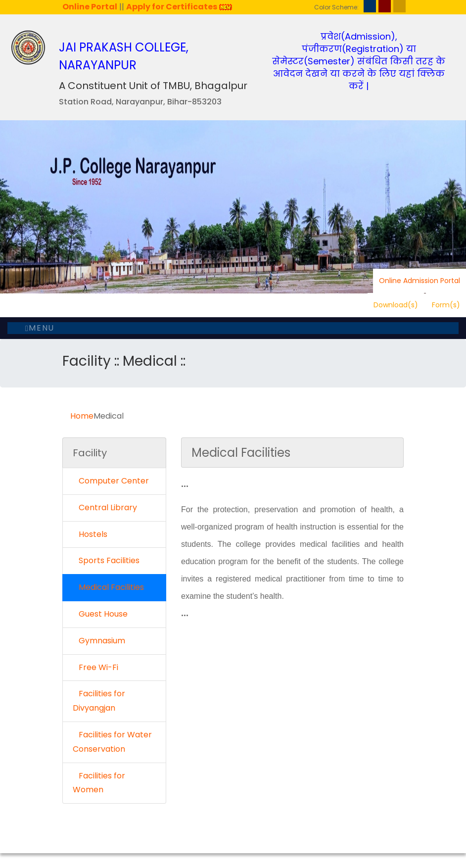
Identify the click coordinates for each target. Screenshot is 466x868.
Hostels (90, 534)
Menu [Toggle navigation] (40, 328)
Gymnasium (99, 641)
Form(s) (446, 305)
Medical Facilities (108, 587)
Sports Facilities (106, 560)
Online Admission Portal (419, 281)
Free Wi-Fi (95, 667)
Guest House (100, 614)
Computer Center (111, 481)
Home (82, 416)
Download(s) (396, 305)
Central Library (105, 507)
